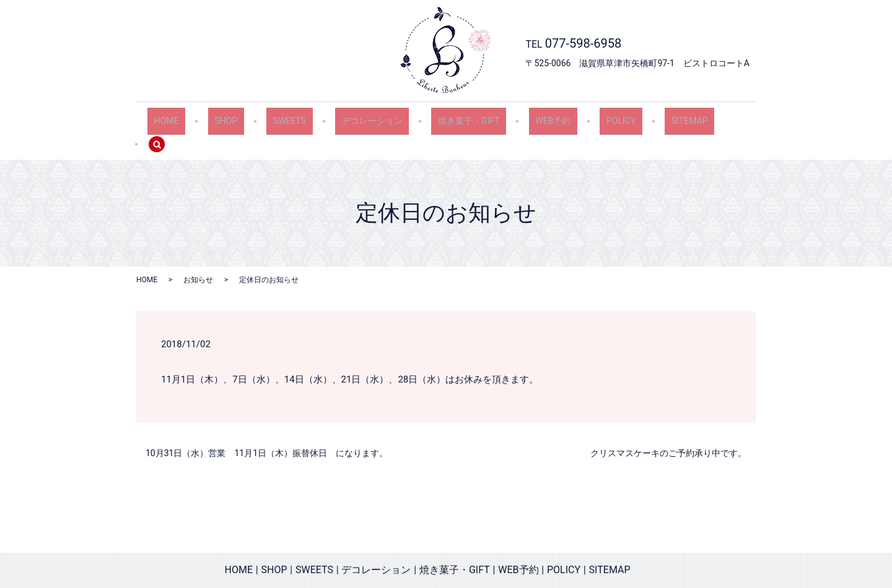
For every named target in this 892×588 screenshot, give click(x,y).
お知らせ (198, 253)
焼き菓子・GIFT (460, 116)
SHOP (241, 116)
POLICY (596, 116)
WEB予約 (536, 116)
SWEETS (296, 116)
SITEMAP (656, 116)
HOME (189, 116)
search (717, 117)
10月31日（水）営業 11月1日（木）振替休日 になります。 (267, 426)
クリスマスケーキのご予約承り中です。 (668, 426)
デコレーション (370, 116)
